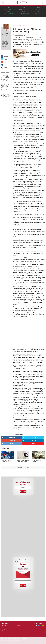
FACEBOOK (8, 437)
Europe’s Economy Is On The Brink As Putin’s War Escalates (6, 76)
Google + (4, 62)
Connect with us (39, 623)
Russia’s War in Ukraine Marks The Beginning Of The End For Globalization (6, 95)
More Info (4, 47)
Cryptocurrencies (6, 631)
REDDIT (8, 443)
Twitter (4, 59)
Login (18, 629)
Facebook (5, 56)
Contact (18, 625)
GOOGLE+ (8, 440)
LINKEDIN (30, 440)
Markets (4, 625)
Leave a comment (23, 467)
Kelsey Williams (19, 35)
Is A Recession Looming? (4, 90)
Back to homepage (18, 434)
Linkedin (4, 65)
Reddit (4, 67)
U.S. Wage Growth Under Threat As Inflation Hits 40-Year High (6, 86)
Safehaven (5, 623)
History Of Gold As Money (24, 47)
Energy (4, 629)
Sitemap (18, 627)
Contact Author (5, 48)
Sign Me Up (23, 492)
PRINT (29, 444)
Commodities (5, 627)
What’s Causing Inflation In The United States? (4, 81)
